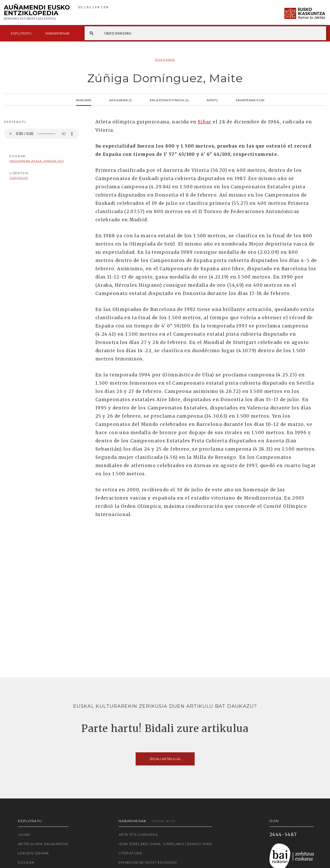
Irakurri (84, 100)
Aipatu (212, 100)
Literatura (130, 853)
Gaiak (24, 835)
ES (81, 7)
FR (97, 7)
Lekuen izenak (34, 853)
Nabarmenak (58, 33)
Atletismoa (165, 60)
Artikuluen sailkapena (43, 844)
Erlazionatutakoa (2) (169, 100)
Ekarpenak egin (250, 100)
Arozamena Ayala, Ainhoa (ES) (37, 161)
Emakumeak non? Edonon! (148, 862)
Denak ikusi (163, 821)
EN (106, 7)
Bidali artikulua (165, 759)
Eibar (205, 122)
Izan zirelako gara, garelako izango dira (165, 844)
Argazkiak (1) (120, 100)
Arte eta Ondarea (138, 835)
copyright (19, 178)
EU (89, 7)
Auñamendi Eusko (37, 13)
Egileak (26, 862)
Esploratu (21, 33)
